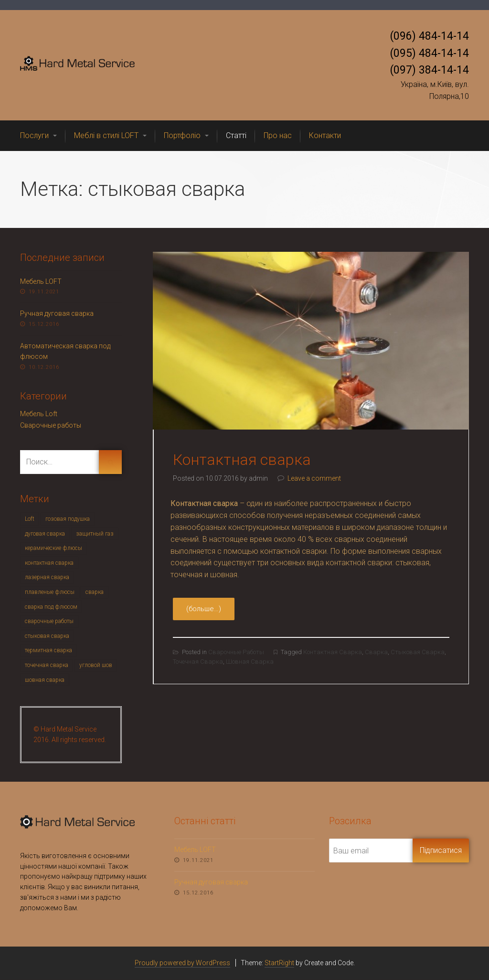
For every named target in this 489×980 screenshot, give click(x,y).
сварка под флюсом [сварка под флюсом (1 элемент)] (51, 607)
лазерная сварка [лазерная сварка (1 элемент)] (47, 577)
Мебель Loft (39, 414)
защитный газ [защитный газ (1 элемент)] (95, 534)
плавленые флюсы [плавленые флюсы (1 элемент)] (50, 592)
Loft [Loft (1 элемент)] (30, 519)
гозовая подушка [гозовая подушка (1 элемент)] (68, 519)
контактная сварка (333, 652)
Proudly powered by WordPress (182, 963)
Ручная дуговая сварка (57, 313)
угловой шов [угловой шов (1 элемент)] (96, 665)
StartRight (279, 963)
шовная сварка (250, 662)
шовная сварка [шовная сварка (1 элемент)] (45, 680)
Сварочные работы (236, 652)
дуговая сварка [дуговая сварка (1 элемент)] (45, 534)
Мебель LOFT (41, 281)
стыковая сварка (418, 652)
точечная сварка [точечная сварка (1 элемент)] (47, 665)
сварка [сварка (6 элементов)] (95, 592)
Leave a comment (314, 478)
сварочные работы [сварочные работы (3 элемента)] (49, 621)
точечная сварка (198, 662)
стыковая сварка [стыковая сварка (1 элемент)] (47, 636)
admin (258, 478)
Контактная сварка (242, 460)
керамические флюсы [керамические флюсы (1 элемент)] (53, 548)
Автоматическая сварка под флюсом (65, 351)
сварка (376, 652)
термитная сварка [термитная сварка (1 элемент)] (48, 650)
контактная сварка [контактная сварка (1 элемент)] (49, 563)
